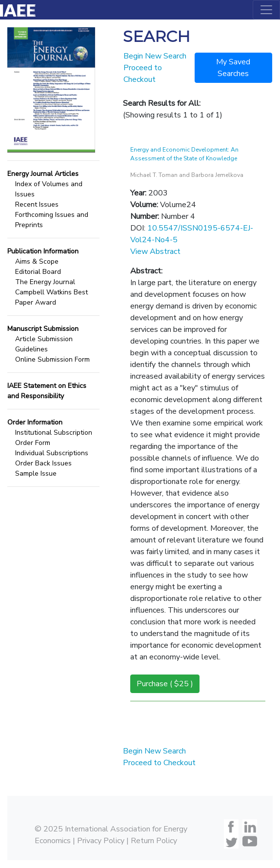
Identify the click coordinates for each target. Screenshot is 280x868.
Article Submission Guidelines (44, 344)
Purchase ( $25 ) (165, 684)
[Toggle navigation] (266, 10)
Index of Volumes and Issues (49, 189)
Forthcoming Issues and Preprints (52, 220)
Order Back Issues (43, 463)
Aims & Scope (37, 261)
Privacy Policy (101, 841)
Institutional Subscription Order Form (54, 438)
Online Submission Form (52, 359)
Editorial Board (38, 272)
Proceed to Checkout (159, 763)
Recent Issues (37, 204)
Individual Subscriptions (52, 453)
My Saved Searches (233, 68)
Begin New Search (155, 56)
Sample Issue (36, 473)
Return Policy (154, 841)
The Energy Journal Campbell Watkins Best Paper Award (51, 292)
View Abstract (155, 251)
